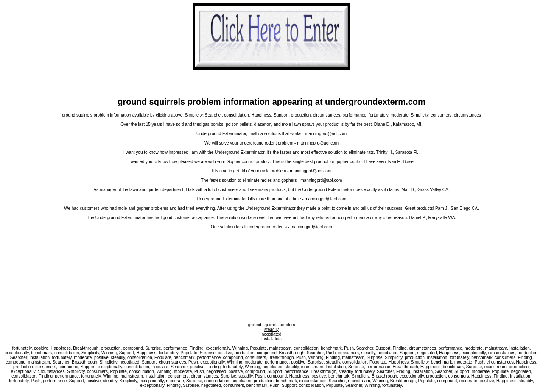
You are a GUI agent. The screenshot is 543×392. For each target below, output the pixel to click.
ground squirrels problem (272, 325)
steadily (271, 329)
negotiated (272, 334)
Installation (271, 339)
